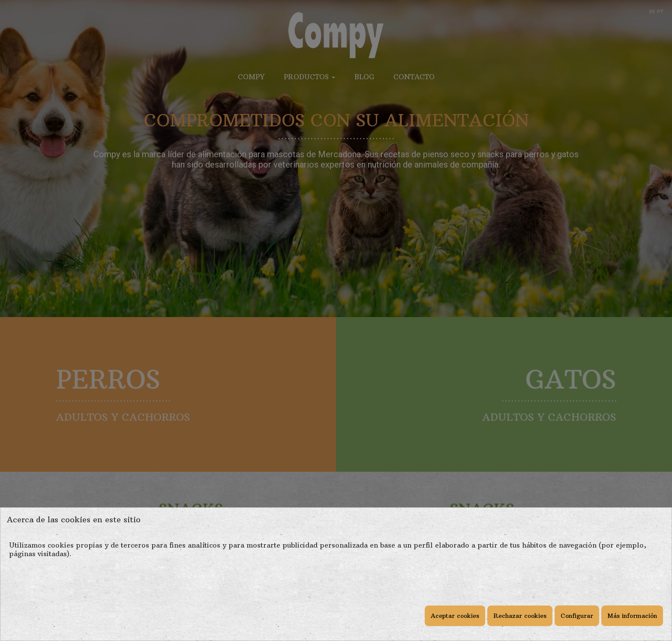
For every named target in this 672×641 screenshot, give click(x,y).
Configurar (577, 616)
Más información (632, 616)
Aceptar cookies (455, 616)
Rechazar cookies (520, 616)
